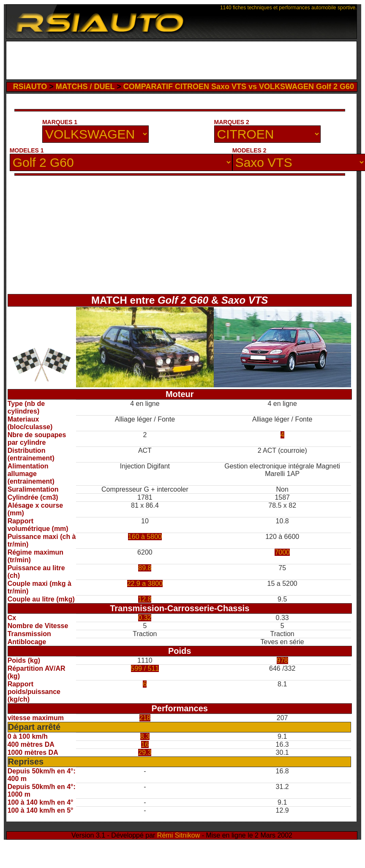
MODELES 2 (249, 150)
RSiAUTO (30, 87)
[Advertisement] (182, 60)
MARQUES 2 (232, 122)
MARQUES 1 (60, 122)
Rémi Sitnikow (178, 835)
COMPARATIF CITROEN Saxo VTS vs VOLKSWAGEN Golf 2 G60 (239, 87)
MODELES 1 (27, 150)
